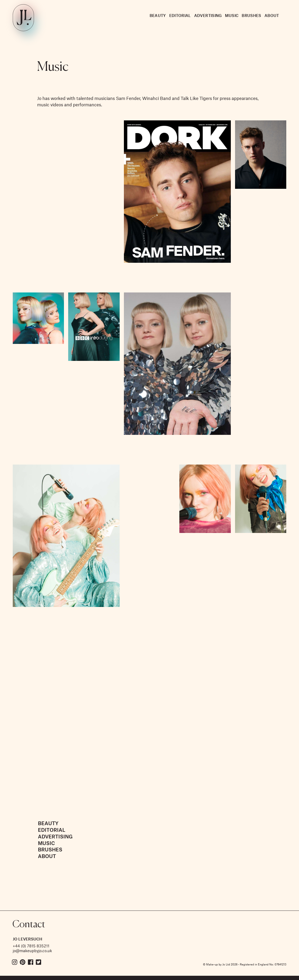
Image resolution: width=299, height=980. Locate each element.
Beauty (158, 15)
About (272, 15)
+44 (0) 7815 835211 (31, 946)
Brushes (251, 15)
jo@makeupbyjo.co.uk (32, 951)
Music (232, 15)
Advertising (208, 15)
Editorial (180, 15)
